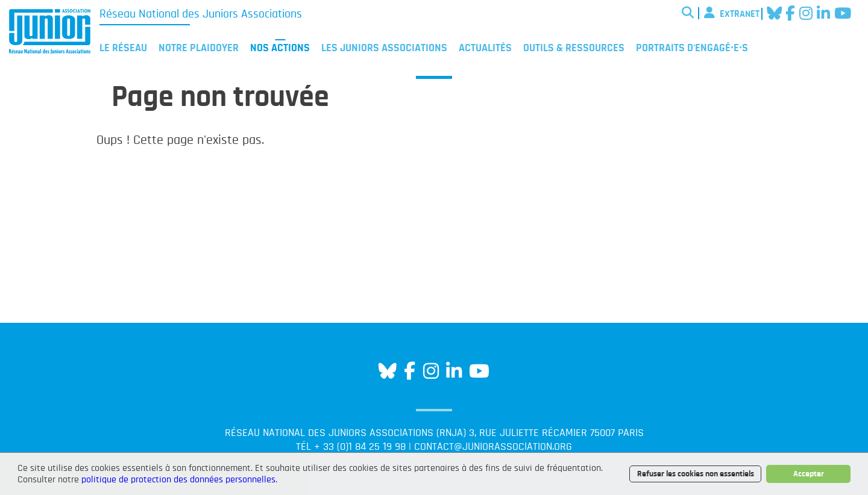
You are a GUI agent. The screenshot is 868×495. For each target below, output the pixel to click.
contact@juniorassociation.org (493, 447)
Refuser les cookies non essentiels (696, 474)
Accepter (809, 474)
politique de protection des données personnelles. (179, 479)
